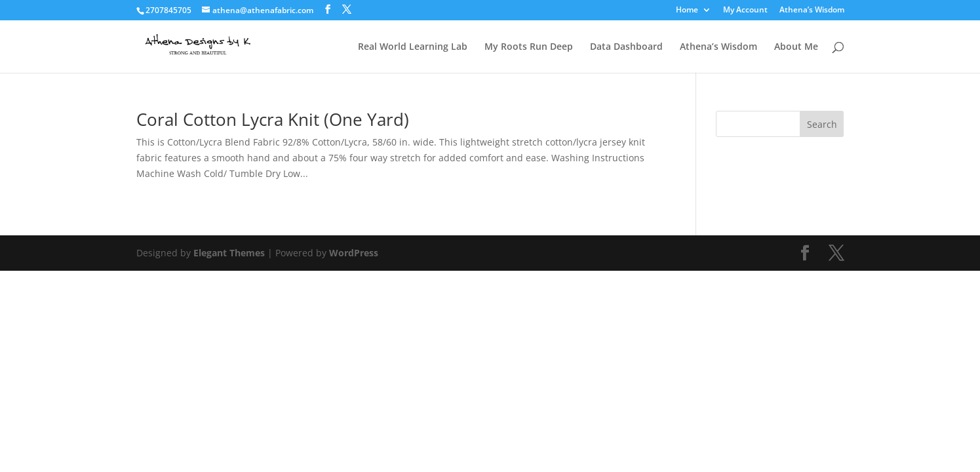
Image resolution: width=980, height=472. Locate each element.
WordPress (354, 253)
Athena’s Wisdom (812, 10)
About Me (796, 47)
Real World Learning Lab (413, 47)
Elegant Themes (229, 253)
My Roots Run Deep (529, 47)
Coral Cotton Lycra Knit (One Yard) (273, 119)
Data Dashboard (626, 47)
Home (687, 10)
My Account (745, 10)
